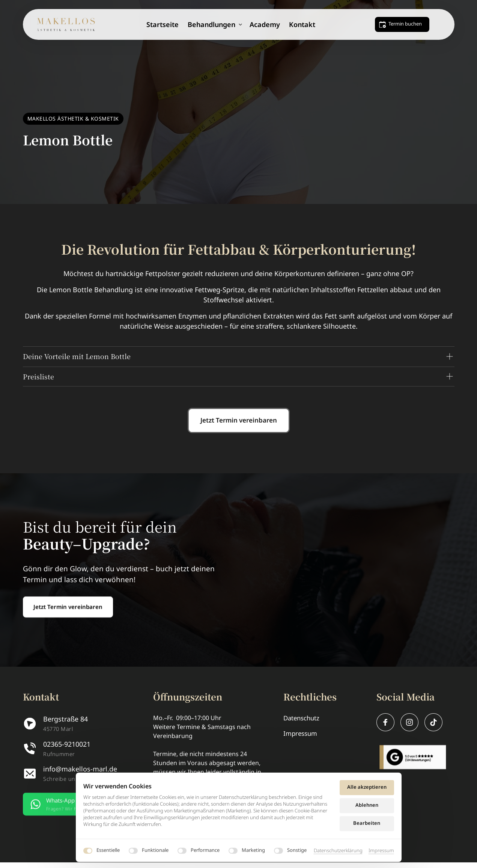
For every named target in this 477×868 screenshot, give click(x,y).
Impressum (381, 850)
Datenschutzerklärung (338, 850)
